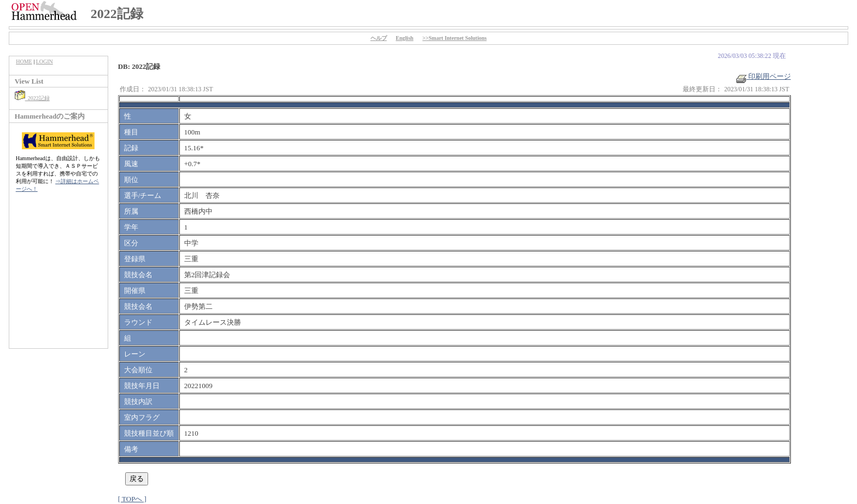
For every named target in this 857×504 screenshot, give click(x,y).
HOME (24, 61)
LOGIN (45, 61)
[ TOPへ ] (132, 499)
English (404, 38)
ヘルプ (379, 38)
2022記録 (32, 98)
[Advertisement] (58, 276)
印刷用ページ (764, 76)
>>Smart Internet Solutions (455, 38)
